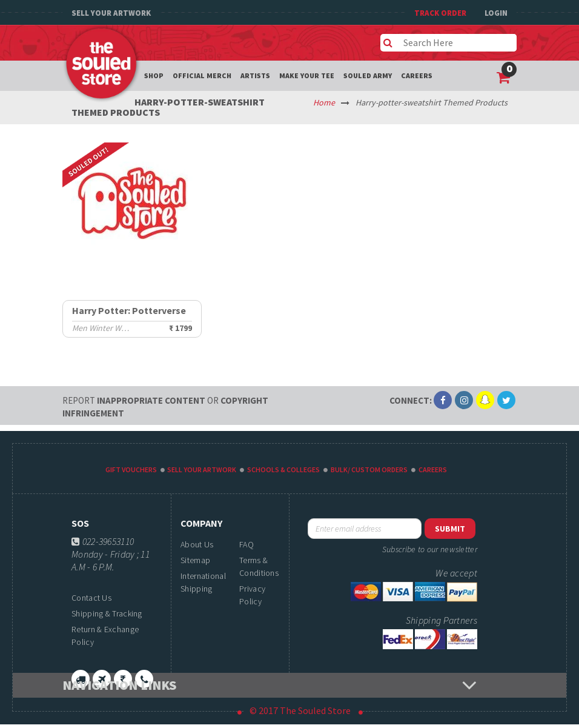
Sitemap (195, 560)
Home (324, 102)
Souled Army (368, 75)
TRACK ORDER (440, 13)
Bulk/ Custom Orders (369, 469)
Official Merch (202, 75)
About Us (197, 544)
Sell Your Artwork (111, 13)
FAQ (246, 544)
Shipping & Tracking (107, 613)
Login (496, 13)
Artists (255, 75)
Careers (417, 75)
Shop (154, 75)
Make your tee (307, 75)
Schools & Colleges (283, 469)
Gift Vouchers (131, 469)
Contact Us (91, 598)
